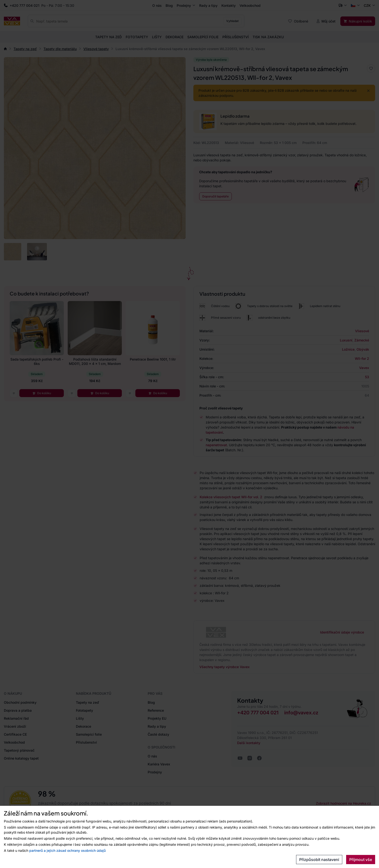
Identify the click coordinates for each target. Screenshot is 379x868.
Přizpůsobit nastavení (319, 860)
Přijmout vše (361, 860)
